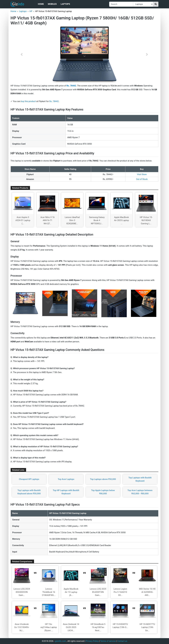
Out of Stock (142, 179)
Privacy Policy (92, 641)
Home (41, 4)
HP (31, 11)
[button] (22, 54)
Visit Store (142, 174)
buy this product (28, 101)
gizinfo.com (61, 641)
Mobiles (52, 4)
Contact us (122, 641)
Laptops (65, 4)
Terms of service (108, 641)
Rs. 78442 (54, 101)
